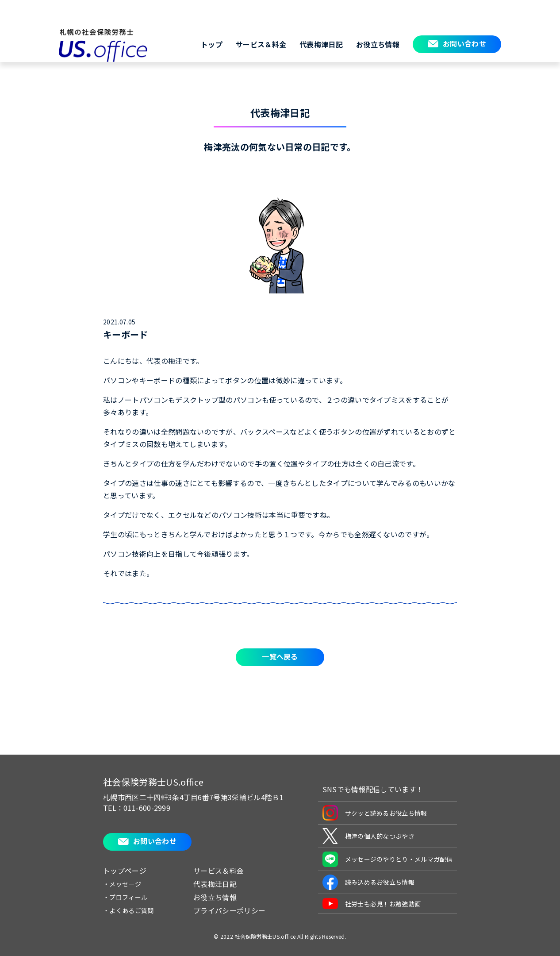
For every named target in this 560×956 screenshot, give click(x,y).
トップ (212, 44)
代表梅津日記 (321, 44)
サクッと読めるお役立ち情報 (375, 813)
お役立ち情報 (378, 44)
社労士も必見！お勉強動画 (372, 904)
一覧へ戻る (280, 656)
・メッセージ (122, 884)
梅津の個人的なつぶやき (369, 836)
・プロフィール (125, 897)
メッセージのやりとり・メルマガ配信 (387, 859)
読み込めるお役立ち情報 (369, 882)
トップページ (125, 871)
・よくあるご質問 (128, 910)
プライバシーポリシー (229, 910)
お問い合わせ (464, 43)
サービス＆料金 (261, 44)
